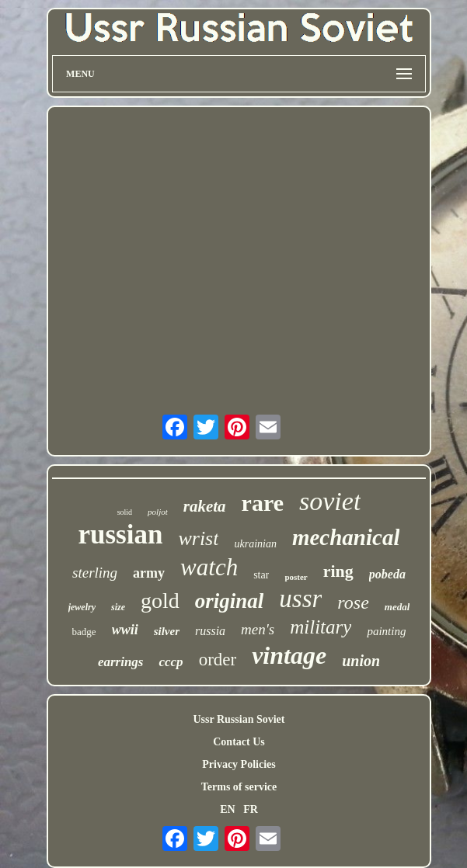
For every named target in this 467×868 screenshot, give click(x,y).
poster (296, 577)
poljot (158, 512)
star (261, 575)
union (361, 661)
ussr (300, 599)
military (321, 627)
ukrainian (255, 544)
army (149, 573)
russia (210, 631)
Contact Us (239, 742)
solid (125, 512)
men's (258, 629)
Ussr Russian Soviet (239, 719)
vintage (289, 655)
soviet (330, 501)
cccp (171, 662)
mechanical (346, 537)
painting (386, 631)
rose (353, 602)
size (118, 607)
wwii (125, 630)
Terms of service (239, 787)
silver (167, 631)
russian (121, 535)
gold (160, 601)
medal (397, 607)
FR (251, 809)
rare (263, 503)
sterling (95, 573)
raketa (205, 506)
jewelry (82, 607)
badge (84, 632)
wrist (198, 538)
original (230, 601)
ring (338, 571)
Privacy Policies (239, 764)
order (218, 660)
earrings (121, 662)
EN (227, 809)
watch (209, 567)
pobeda (387, 574)
